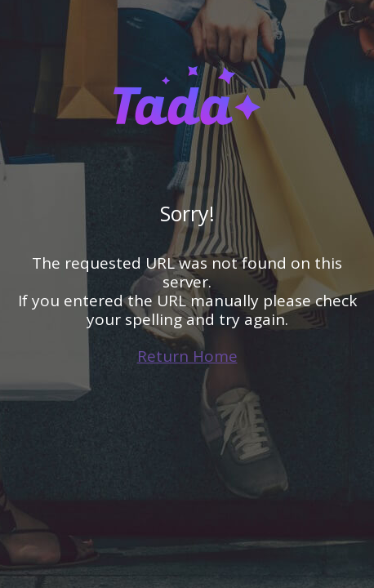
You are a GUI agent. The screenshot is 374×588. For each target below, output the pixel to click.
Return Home (187, 356)
